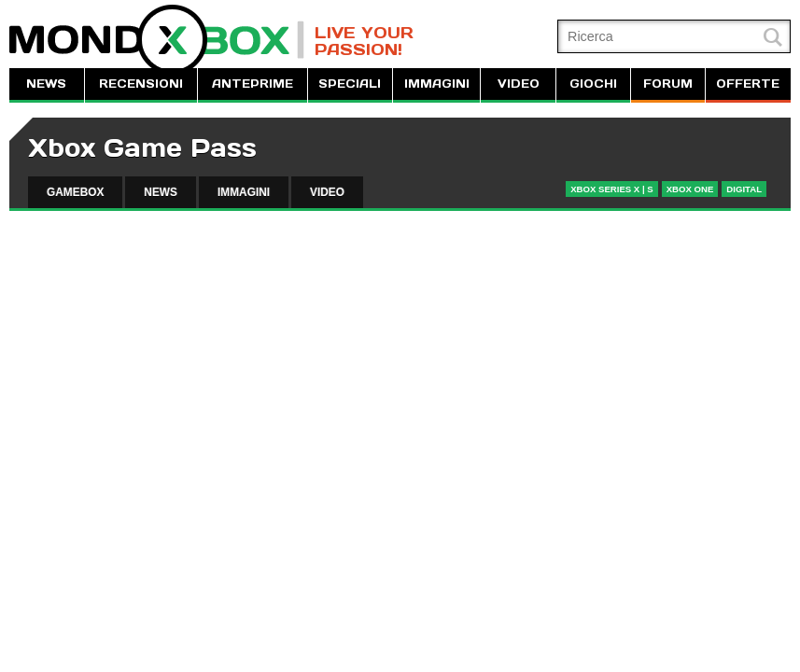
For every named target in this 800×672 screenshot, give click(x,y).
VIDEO (519, 84)
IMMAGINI (437, 84)
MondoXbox (157, 40)
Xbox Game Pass (142, 148)
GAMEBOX (75, 192)
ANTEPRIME (253, 84)
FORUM (668, 84)
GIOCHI (593, 84)
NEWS (46, 84)
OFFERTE (748, 84)
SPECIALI (350, 84)
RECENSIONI (141, 84)
